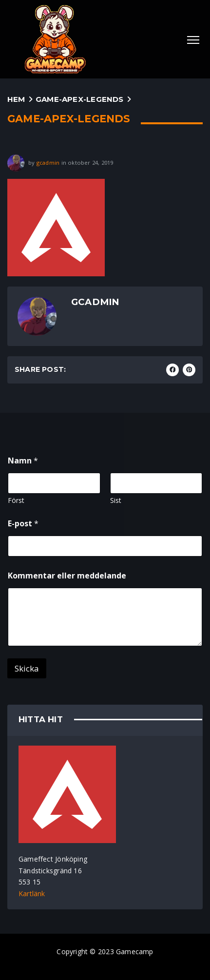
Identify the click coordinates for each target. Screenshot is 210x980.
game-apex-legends (80, 99)
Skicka (27, 668)
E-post (23, 524)
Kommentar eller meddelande (67, 576)
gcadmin (48, 162)
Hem (16, 99)
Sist (116, 500)
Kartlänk (32, 894)
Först (16, 500)
